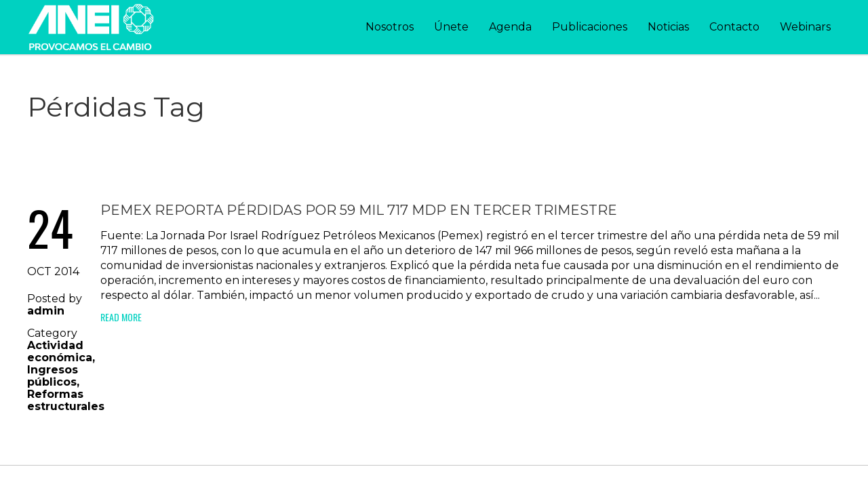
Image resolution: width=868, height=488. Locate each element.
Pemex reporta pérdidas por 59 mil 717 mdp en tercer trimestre (359, 210)
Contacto (734, 27)
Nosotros (390, 27)
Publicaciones (590, 27)
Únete (451, 27)
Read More (121, 317)
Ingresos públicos (53, 376)
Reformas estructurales (66, 400)
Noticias (668, 27)
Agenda (510, 27)
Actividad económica (60, 351)
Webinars (805, 27)
